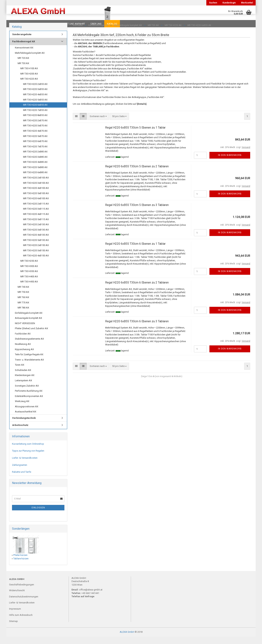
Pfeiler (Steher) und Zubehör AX (31, 336)
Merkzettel (247, 3)
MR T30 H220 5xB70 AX (35, 143)
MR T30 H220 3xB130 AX (36, 237)
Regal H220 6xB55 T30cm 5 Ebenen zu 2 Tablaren (137, 174)
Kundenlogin (229, 3)
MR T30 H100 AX (29, 76)
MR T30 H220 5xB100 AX (36, 201)
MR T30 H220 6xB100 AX (36, 206)
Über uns (96, 24)
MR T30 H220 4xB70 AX (35, 138)
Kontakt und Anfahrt (72, 24)
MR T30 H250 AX (29, 268)
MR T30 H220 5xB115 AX (36, 227)
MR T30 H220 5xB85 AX (35, 175)
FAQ (32, 24)
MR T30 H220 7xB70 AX (35, 154)
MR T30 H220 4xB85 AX (35, 169)
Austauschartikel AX (26, 419)
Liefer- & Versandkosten (25, 465)
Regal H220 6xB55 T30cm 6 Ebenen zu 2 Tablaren (137, 290)
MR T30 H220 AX (29, 86)
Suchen (213, 3)
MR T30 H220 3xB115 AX (36, 216)
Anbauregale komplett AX (28, 325)
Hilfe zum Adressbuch (21, 622)
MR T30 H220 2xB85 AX (35, 159)
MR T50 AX (23, 299)
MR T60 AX (23, 305)
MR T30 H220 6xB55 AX (35, 112)
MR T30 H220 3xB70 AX (35, 133)
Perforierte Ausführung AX (29, 398)
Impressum (15, 616)
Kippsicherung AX (24, 357)
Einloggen (38, 515)
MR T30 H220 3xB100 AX (36, 190)
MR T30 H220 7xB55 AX (35, 117)
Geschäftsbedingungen (22, 592)
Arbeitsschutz (20, 432)
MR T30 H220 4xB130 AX (36, 242)
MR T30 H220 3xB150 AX (36, 258)
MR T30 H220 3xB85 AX (35, 164)
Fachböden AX (23, 341)
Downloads (17, 24)
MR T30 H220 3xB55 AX (35, 96)
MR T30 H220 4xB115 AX (36, 221)
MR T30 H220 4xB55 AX (35, 102)
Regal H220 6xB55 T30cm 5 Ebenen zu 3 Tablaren (137, 212)
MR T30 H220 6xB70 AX (35, 148)
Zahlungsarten (20, 472)
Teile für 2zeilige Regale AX (29, 362)
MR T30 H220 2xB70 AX (35, 128)
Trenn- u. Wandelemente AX (29, 367)
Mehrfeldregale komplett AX (30, 60)
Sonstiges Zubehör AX (27, 393)
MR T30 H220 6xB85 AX (35, 180)
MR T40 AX (23, 294)
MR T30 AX (23, 71)
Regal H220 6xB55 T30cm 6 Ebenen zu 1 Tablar (135, 251)
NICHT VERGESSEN (25, 331)
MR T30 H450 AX (29, 289)
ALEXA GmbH (127, 639)
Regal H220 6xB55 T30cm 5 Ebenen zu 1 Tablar (135, 135)
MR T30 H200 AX (29, 81)
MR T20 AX (23, 65)
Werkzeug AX (22, 408)
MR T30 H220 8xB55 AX (35, 122)
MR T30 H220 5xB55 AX (35, 107)
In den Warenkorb (230, 162)
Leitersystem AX (23, 388)
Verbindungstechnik (24, 425)
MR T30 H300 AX (29, 273)
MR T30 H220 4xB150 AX (36, 263)
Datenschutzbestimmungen (24, 604)
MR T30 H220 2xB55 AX (35, 91)
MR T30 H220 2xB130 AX (36, 232)
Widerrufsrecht (17, 598)
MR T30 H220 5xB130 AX (36, 247)
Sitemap (13, 628)
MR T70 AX (23, 310)
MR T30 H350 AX (29, 278)
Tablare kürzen (21, 566)
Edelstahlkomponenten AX (29, 403)
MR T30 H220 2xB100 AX (36, 185)
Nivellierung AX (23, 351)
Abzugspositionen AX (27, 414)
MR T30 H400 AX (29, 284)
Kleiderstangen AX (25, 382)
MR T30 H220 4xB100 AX (36, 195)
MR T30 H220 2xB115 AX (36, 211)
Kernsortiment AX (24, 55)
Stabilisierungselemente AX (29, 346)
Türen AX (20, 372)
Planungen (46, 24)
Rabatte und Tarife (22, 479)
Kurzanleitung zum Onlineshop (28, 451)
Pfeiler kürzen (20, 562)
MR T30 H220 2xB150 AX (36, 252)
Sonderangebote (22, 42)
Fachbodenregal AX (24, 49)
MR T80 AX (23, 315)
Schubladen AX (23, 377)
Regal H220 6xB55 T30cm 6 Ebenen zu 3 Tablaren (137, 329)
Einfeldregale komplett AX (29, 320)
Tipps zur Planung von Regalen (28, 458)
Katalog (112, 24)
